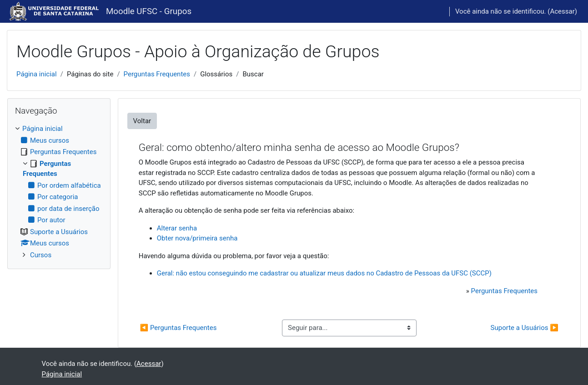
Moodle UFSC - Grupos (149, 11)
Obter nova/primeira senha (197, 238)
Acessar (562, 11)
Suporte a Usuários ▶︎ (525, 328)
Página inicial (37, 74)
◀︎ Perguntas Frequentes (178, 328)
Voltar (142, 121)
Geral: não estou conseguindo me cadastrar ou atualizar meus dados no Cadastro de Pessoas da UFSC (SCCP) (324, 273)
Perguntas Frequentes (157, 74)
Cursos (41, 255)
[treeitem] (59, 192)
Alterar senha (177, 228)
